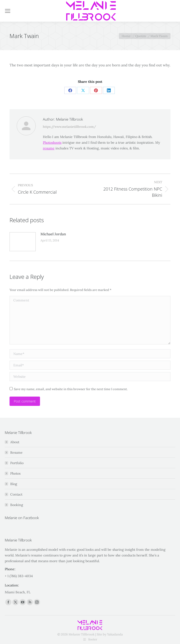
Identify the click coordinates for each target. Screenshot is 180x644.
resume (49, 148)
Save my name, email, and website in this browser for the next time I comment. (71, 389)
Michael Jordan (53, 234)
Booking (17, 505)
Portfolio (17, 463)
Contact (16, 494)
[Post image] (23, 242)
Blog (14, 484)
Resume (16, 452)
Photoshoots (52, 143)
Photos (15, 473)
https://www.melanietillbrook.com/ (69, 127)
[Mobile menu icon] (8, 11)
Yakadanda (115, 634)
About (15, 442)
